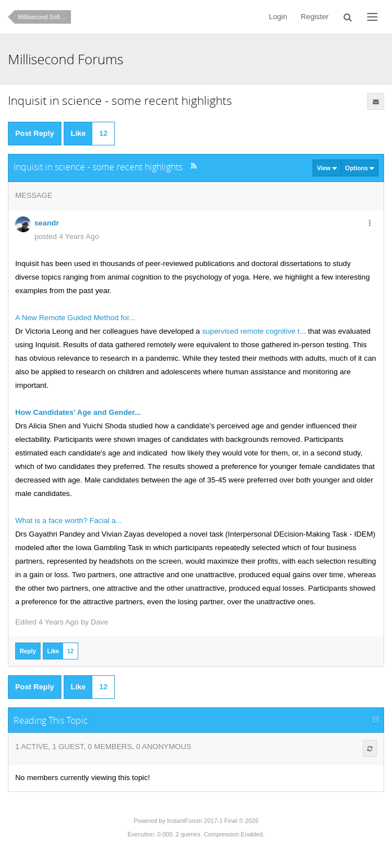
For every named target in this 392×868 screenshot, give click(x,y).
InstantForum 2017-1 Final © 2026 (212, 821)
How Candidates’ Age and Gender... (78, 412)
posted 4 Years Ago (67, 236)
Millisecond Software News (44, 17)
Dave (99, 622)
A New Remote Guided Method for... (75, 318)
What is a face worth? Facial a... (69, 521)
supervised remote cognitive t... (253, 331)
